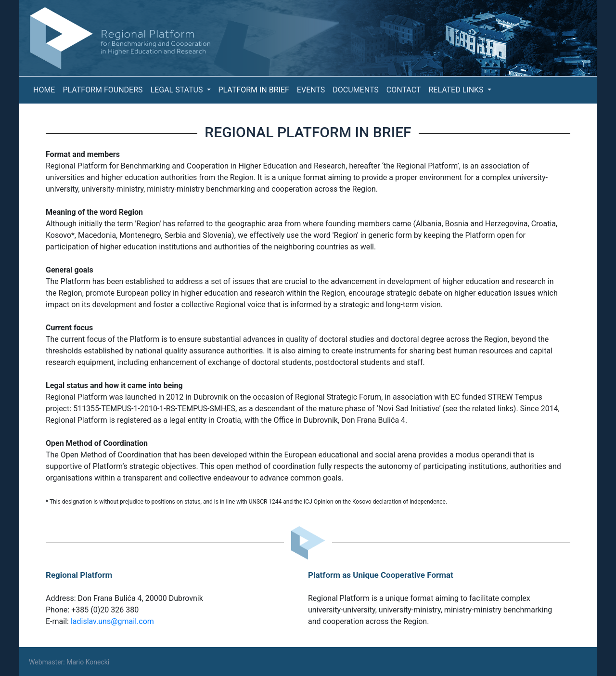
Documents (355, 90)
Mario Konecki (88, 662)
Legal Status (178, 90)
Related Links (457, 90)
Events (311, 90)
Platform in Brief (254, 90)
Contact (404, 90)
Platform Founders (103, 90)
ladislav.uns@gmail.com (112, 621)
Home (44, 90)
